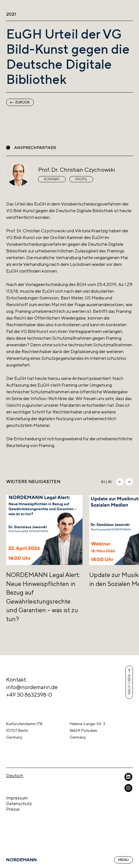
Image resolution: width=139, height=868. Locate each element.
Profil (81, 179)
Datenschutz (19, 804)
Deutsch (15, 776)
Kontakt (52, 179)
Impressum (17, 798)
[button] (120, 482)
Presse (13, 809)
